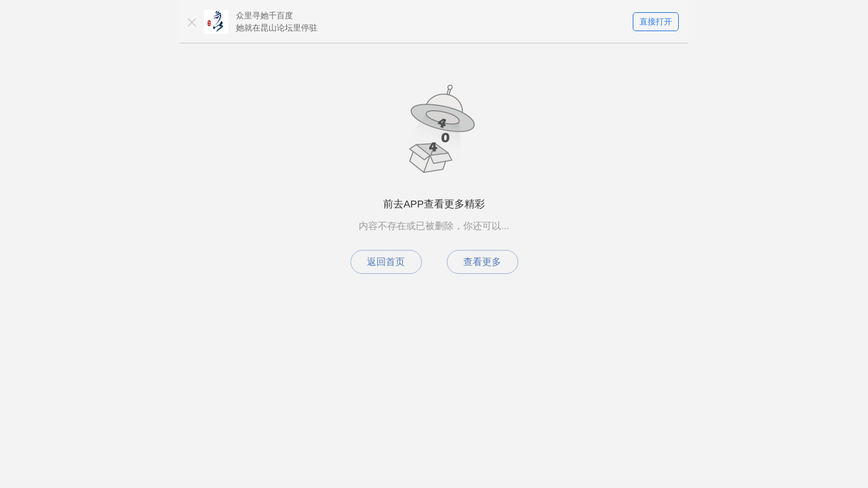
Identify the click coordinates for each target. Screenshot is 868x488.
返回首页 (386, 262)
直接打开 (656, 22)
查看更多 (482, 262)
